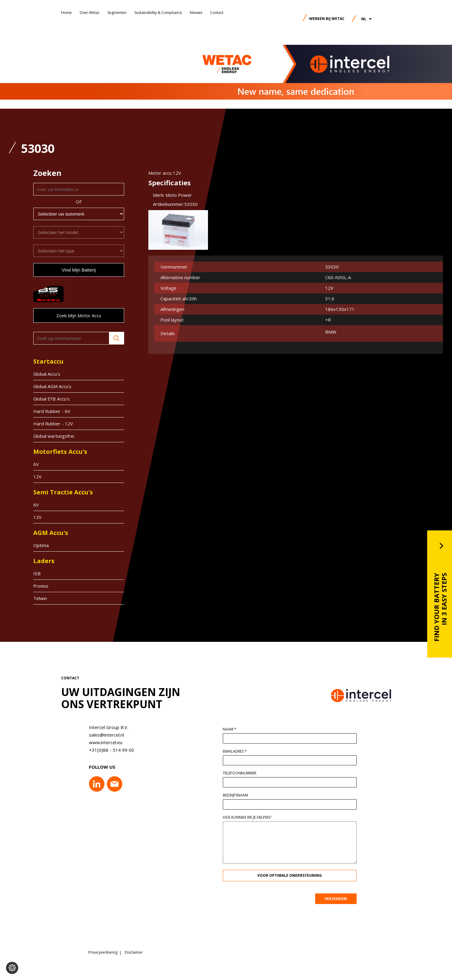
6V (36, 464)
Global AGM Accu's (52, 386)
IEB (37, 573)
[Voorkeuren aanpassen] (12, 968)
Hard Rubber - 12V (53, 424)
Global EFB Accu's (51, 399)
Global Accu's (47, 374)
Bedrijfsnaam (240, 795)
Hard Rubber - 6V (52, 411)
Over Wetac (90, 13)
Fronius (41, 586)
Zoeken (117, 338)
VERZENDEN (341, 899)
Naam (234, 729)
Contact (217, 13)
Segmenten (117, 13)
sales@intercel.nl (102, 735)
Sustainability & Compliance (158, 13)
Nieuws (196, 13)
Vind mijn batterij (79, 270)
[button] (366, 19)
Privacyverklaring (103, 951)
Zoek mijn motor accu (79, 315)
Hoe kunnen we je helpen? (252, 817)
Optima (41, 545)
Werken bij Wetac (327, 19)
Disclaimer (134, 951)
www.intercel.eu (101, 742)
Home (66, 13)
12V (37, 477)
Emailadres (240, 751)
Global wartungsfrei (54, 436)
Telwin (40, 598)
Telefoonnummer (244, 773)
